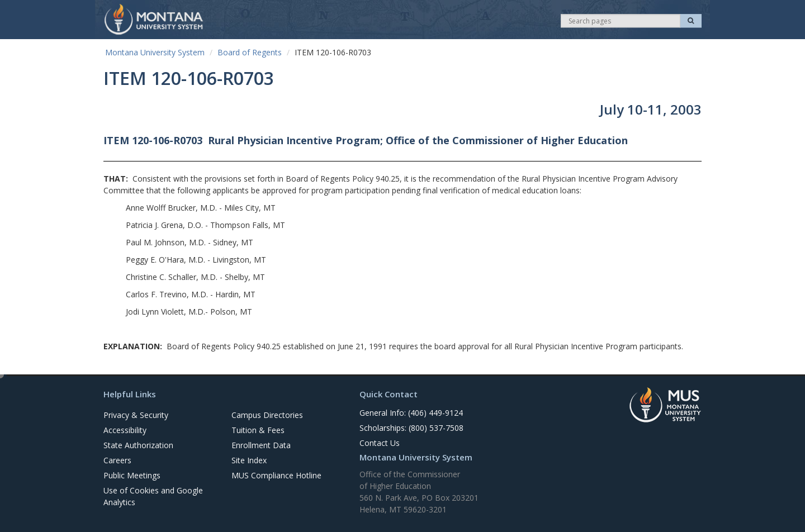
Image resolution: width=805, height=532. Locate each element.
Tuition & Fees (258, 430)
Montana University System (155, 52)
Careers (117, 460)
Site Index (249, 460)
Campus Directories (267, 415)
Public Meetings (132, 475)
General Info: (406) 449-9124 (411, 413)
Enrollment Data (261, 445)
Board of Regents (250, 52)
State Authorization (138, 445)
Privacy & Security (136, 415)
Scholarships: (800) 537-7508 (411, 428)
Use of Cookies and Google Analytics (153, 496)
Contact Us (380, 443)
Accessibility (125, 430)
